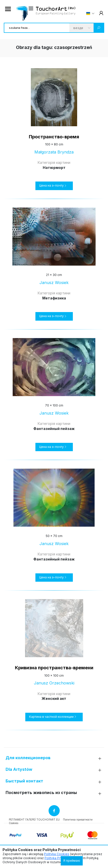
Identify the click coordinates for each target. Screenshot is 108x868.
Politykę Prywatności (60, 858)
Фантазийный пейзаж (54, 429)
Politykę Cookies (57, 854)
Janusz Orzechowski (54, 683)
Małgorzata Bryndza (54, 152)
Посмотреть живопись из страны (41, 793)
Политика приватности (78, 820)
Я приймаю (72, 861)
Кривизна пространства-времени (54, 668)
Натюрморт (54, 168)
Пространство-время (54, 137)
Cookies (14, 823)
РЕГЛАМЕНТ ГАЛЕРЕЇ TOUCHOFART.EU (34, 820)
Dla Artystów (19, 769)
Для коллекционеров (28, 758)
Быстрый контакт (24, 781)
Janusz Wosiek (54, 283)
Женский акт (54, 698)
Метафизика (54, 298)
